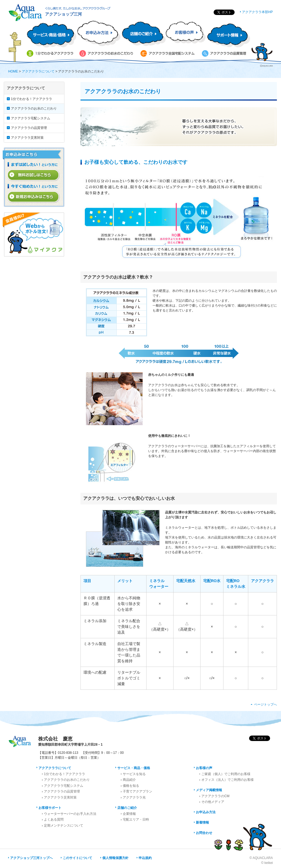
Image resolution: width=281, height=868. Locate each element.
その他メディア (213, 802)
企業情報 (129, 814)
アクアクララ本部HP (257, 12)
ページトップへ (265, 704)
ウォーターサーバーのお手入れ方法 (70, 814)
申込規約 (145, 858)
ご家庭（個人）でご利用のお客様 (226, 774)
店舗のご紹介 (127, 808)
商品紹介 (129, 780)
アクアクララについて (38, 71)
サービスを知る (134, 774)
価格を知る (131, 786)
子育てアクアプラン (137, 791)
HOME (13, 71)
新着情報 (202, 822)
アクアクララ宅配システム (31, 118)
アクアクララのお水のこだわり (34, 108)
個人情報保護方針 (115, 858)
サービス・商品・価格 (134, 768)
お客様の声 (204, 768)
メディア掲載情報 (209, 790)
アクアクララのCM (215, 796)
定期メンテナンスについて (64, 825)
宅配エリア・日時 (136, 819)
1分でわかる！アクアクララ (32, 99)
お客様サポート (50, 808)
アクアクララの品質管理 (29, 128)
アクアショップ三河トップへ (31, 858)
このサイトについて (77, 858)
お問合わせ (204, 833)
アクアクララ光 (134, 797)
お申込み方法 (206, 812)
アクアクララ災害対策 (27, 138)
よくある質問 (54, 819)
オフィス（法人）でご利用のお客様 (228, 780)
